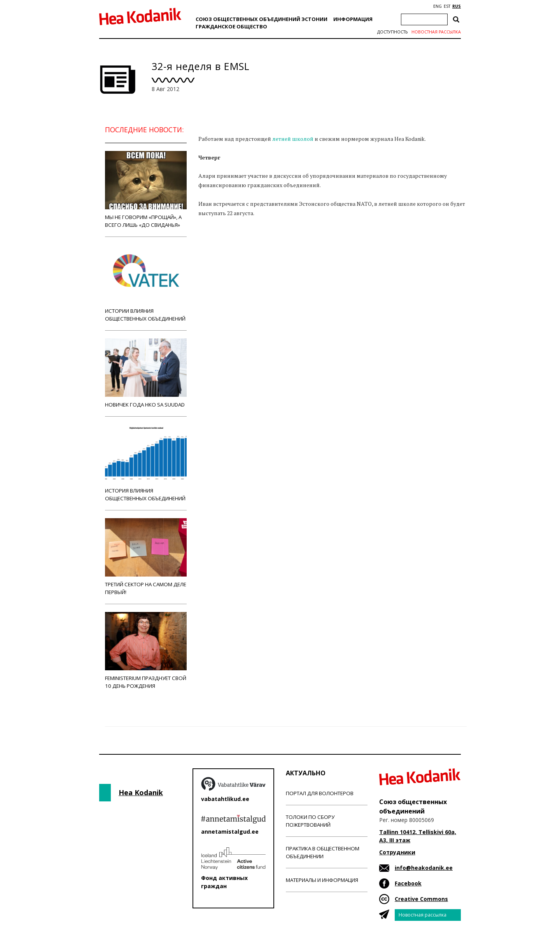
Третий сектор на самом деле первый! (146, 557)
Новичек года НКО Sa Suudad (146, 373)
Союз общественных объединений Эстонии (262, 19)
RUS (457, 6)
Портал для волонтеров (320, 793)
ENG (437, 6)
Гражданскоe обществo (231, 26)
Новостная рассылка (436, 32)
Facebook (408, 883)
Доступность (392, 32)
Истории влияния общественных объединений (146, 283)
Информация (353, 19)
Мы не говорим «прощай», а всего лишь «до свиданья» (146, 190)
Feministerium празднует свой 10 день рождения (146, 651)
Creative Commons (421, 899)
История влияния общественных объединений (146, 463)
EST (447, 6)
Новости (219, 243)
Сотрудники (397, 852)
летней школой (293, 139)
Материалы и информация (322, 880)
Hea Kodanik (141, 792)
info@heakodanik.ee (424, 868)
